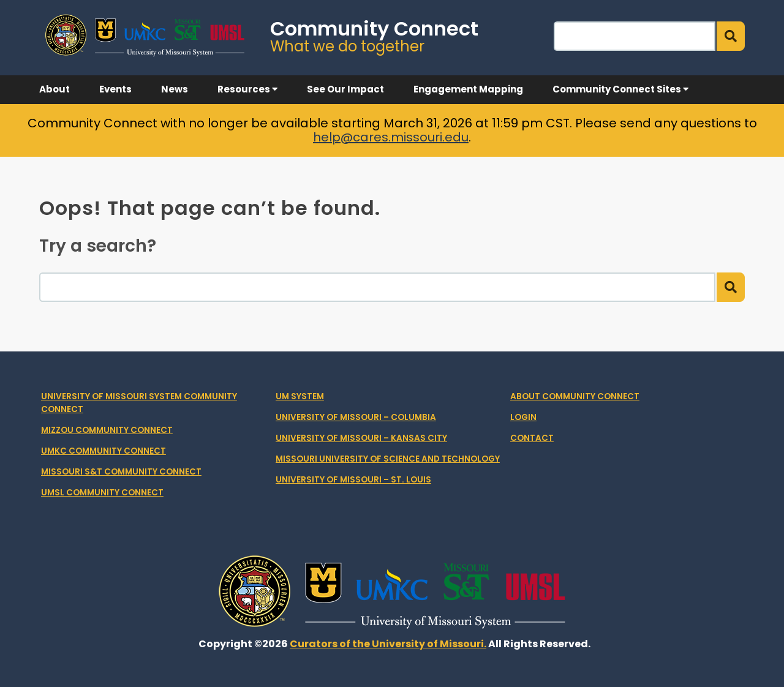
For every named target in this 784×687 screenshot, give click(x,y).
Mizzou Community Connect (107, 430)
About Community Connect (575, 396)
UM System (300, 396)
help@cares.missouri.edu (391, 137)
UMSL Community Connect (102, 493)
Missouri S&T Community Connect (121, 472)
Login (523, 417)
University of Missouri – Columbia (356, 417)
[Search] (635, 36)
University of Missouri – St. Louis (353, 480)
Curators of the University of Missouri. (388, 644)
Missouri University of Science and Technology (388, 459)
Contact (532, 438)
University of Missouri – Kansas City (361, 438)
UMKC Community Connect (104, 451)
